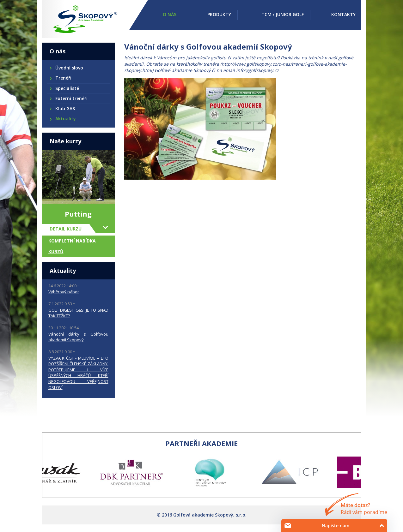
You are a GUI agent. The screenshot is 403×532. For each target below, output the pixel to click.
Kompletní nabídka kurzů (72, 246)
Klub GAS (65, 108)
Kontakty (343, 14)
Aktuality (65, 119)
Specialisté (67, 88)
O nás (170, 14)
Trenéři (63, 78)
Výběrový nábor (64, 292)
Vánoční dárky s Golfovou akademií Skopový (78, 337)
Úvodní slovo (69, 68)
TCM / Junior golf (283, 14)
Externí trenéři (71, 98)
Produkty (219, 14)
